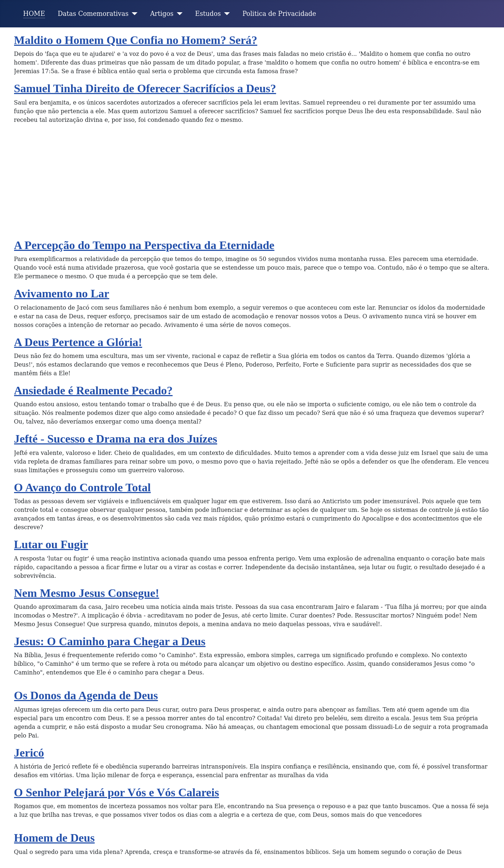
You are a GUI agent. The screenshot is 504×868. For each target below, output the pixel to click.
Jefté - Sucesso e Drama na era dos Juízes (116, 439)
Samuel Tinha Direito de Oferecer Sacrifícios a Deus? (145, 88)
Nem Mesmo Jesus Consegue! (87, 593)
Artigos (162, 14)
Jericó (29, 753)
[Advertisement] (252, 184)
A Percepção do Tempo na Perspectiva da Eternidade (144, 245)
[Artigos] (178, 14)
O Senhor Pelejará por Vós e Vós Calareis (117, 792)
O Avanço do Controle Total (82, 487)
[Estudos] (225, 14)
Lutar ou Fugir (51, 544)
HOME (34, 14)
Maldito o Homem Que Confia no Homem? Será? (136, 40)
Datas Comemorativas (93, 14)
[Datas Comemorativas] (133, 14)
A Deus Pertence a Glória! (78, 342)
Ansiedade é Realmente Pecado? (93, 390)
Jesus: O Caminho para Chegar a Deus (110, 641)
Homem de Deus (54, 838)
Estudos (208, 14)
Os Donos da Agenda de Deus (86, 695)
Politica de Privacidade (279, 14)
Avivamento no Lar (62, 293)
